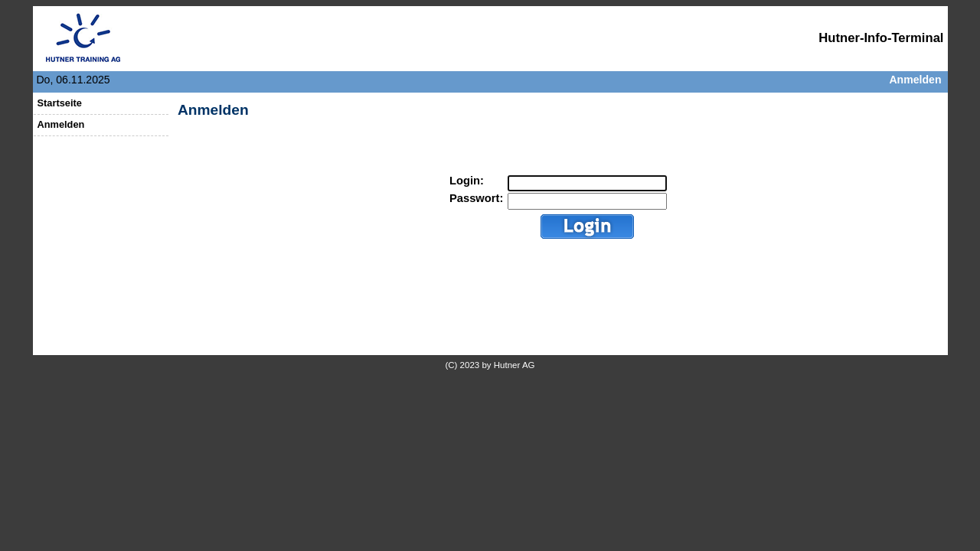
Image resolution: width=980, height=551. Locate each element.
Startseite (60, 103)
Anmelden (915, 80)
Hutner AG (514, 365)
